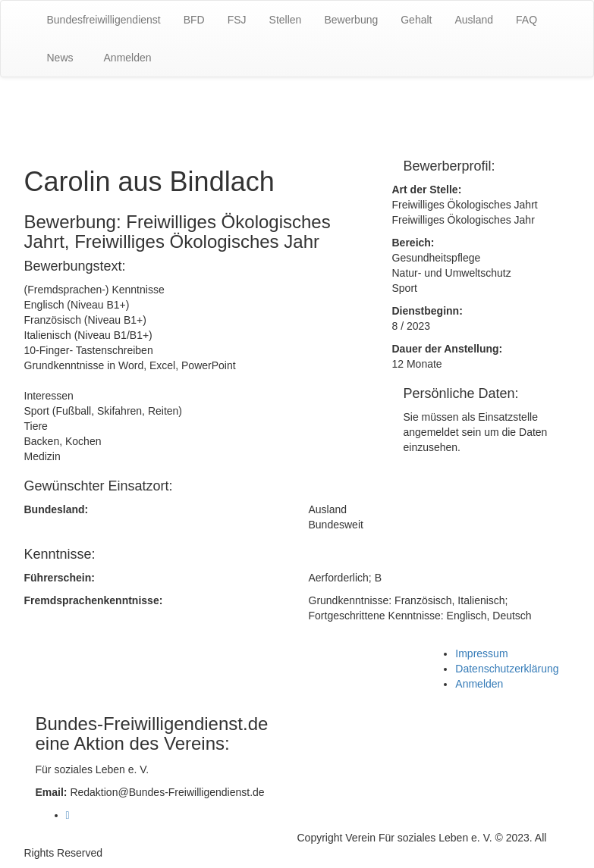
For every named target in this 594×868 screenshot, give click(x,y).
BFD (194, 20)
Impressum (481, 653)
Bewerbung (351, 20)
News (60, 58)
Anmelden (128, 58)
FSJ (237, 20)
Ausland (474, 20)
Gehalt (416, 20)
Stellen (286, 20)
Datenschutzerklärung (507, 669)
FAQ (526, 20)
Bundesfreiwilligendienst (104, 20)
